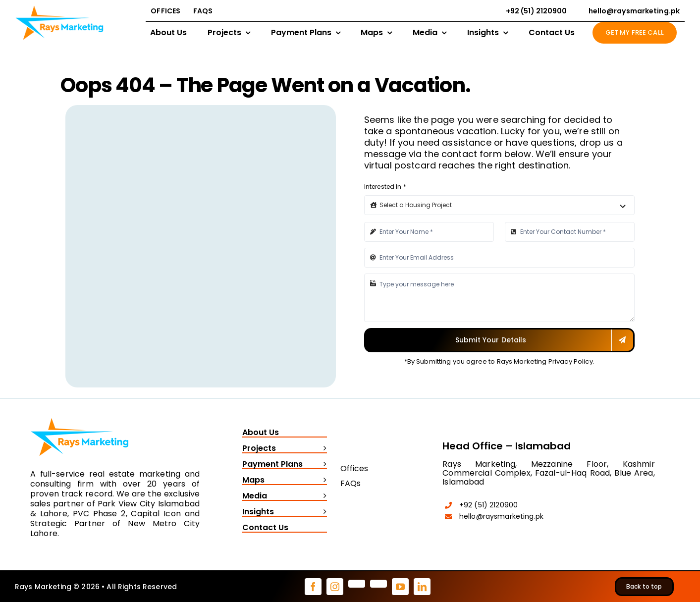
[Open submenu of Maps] (323, 481)
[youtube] (400, 587)
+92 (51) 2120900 (488, 505)
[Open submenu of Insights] (323, 512)
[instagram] (335, 587)
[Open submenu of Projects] (323, 449)
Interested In (385, 187)
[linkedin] (422, 587)
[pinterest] (357, 584)
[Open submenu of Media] (323, 496)
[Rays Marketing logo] (80, 416)
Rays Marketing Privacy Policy (545, 361)
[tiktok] (378, 584)
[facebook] (313, 587)
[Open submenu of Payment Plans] (323, 465)
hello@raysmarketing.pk (501, 516)
